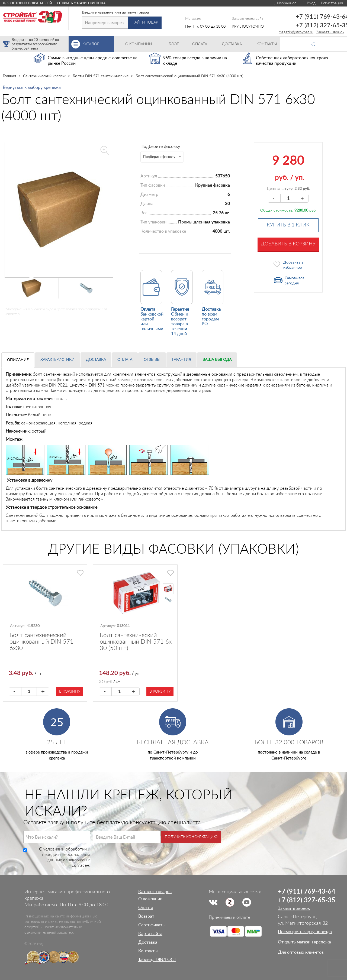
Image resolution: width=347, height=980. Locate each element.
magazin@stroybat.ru (296, 32)
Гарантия (181, 360)
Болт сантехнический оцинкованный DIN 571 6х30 (41, 642)
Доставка (96, 360)
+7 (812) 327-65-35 (307, 900)
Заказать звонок (330, 32)
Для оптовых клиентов (301, 952)
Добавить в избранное (293, 265)
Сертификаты (152, 925)
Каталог (98, 44)
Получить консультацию (191, 837)
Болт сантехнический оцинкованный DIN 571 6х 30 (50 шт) (136, 642)
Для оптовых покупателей (27, 3)
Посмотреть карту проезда (305, 932)
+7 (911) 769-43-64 (307, 892)
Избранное (285, 3)
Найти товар (145, 22)
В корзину (70, 692)
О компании (150, 899)
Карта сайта (150, 934)
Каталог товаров (155, 892)
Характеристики (57, 360)
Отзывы (152, 360)
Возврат (146, 916)
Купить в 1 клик (288, 225)
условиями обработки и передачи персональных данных (66, 855)
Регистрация (332, 3)
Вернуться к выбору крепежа (32, 87)
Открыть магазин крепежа (81, 3)
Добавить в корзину (288, 244)
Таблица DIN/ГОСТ (157, 960)
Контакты (148, 951)
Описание (18, 360)
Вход (309, 3)
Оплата (125, 360)
